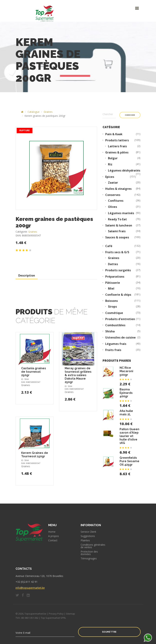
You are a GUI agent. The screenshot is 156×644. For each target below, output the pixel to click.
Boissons (112, 301)
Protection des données (89, 553)
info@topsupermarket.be (30, 588)
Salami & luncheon (119, 225)
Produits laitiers (117, 140)
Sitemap (70, 614)
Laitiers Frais (117, 146)
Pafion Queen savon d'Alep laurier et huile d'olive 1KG (129, 436)
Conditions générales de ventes (93, 546)
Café (109, 246)
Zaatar (113, 183)
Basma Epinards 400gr (126, 393)
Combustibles (115, 325)
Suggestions (88, 536)
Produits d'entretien (120, 319)
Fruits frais (113, 350)
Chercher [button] (130, 115)
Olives (113, 207)
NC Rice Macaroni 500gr (126, 371)
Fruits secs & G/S (117, 252)
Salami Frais (117, 231)
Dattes (113, 264)
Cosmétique (114, 313)
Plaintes (85, 540)
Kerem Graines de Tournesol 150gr (35, 455)
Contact (53, 540)
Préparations (115, 277)
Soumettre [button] (109, 632)
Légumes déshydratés (124, 171)
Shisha (110, 331)
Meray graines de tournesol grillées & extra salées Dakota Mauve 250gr (78, 375)
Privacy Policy (56, 614)
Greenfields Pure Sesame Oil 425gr (129, 461)
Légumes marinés (121, 213)
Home (52, 532)
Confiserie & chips (118, 295)
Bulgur (113, 158)
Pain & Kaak (114, 134)
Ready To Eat (117, 219)
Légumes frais (116, 344)
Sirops (112, 307)
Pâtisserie (113, 283)
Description (27, 275)
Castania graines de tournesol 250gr (34, 372)
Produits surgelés (118, 270)
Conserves (113, 195)
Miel (111, 289)
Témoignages (89, 559)
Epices (110, 177)
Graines (48, 112)
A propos (54, 536)
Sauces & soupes (117, 237)
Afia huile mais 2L (126, 413)
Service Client (88, 532)
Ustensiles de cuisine (120, 338)
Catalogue (34, 112)
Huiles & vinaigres (118, 189)
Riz (110, 164)
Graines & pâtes (117, 152)
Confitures (116, 201)
